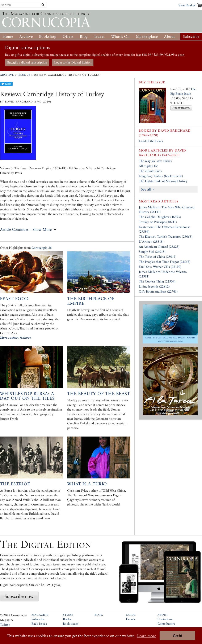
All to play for (148, 166)
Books (67, 619)
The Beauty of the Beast (99, 394)
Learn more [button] (147, 636)
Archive (26, 36)
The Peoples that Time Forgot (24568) (165, 262)
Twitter (5, 624)
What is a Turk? (87, 484)
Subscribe (191, 36)
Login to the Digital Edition (73, 62)
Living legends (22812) (154, 286)
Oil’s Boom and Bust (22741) (158, 291)
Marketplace (147, 36)
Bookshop (48, 36)
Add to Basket (181, 108)
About (169, 36)
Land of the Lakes (151, 141)
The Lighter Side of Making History (163, 181)
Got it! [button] (177, 636)
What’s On (120, 36)
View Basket (187, 5)
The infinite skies (150, 171)
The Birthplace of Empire (91, 301)
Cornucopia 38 (42, 248)
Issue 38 (24, 75)
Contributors (166, 624)
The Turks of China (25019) (158, 257)
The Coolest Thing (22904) (157, 281)
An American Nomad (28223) (159, 247)
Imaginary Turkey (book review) (161, 176)
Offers (68, 36)
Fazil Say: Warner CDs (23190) (160, 267)
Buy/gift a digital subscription (27, 62)
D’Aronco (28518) (151, 242)
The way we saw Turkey (155, 161)
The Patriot (15, 484)
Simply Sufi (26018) (152, 252)
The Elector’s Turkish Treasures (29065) (166, 236)
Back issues (39, 624)
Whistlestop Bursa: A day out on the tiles (27, 396)
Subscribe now (19, 596)
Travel (99, 36)
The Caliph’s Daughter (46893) (160, 217)
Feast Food (14, 299)
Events (131, 619)
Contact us (165, 619)
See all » (148, 189)
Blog (84, 36)
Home (8, 36)
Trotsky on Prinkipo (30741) (158, 222)
